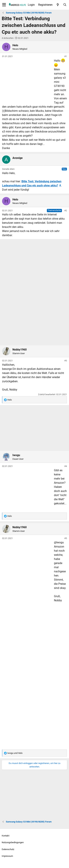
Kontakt (6, 836)
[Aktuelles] (58, 5)
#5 (66, 538)
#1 (66, 56)
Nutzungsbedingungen (13, 842)
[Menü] (4, 5)
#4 (66, 466)
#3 (66, 361)
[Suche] (65, 5)
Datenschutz (8, 849)
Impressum (7, 856)
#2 (66, 211)
